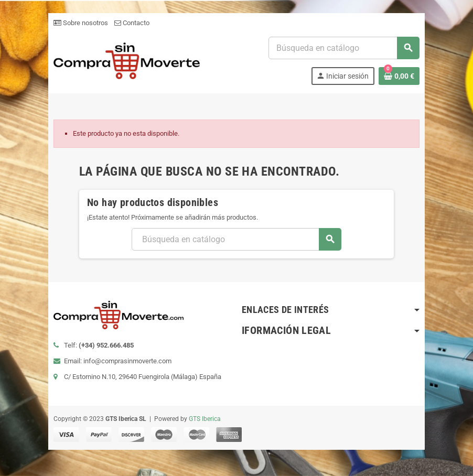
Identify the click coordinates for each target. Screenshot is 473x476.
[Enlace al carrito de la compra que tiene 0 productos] (400, 76)
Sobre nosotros (80, 23)
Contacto (131, 23)
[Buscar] (344, 48)
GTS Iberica (204, 419)
